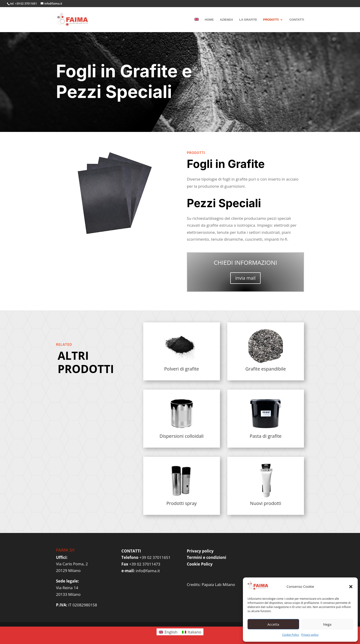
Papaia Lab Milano (218, 584)
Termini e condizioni (207, 557)
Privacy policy (310, 635)
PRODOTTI (271, 20)
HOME (209, 20)
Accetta (273, 624)
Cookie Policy (291, 635)
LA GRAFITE (248, 20)
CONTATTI (297, 20)
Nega (327, 624)
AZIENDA (227, 20)
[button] (351, 587)
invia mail (245, 278)
